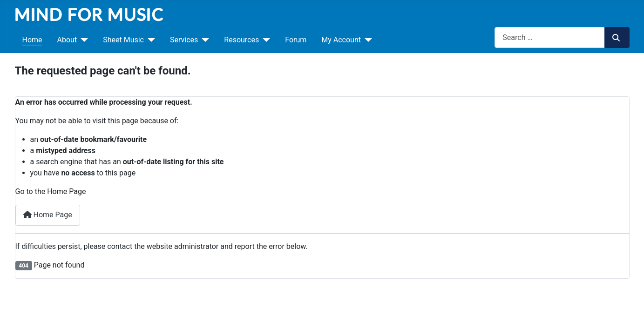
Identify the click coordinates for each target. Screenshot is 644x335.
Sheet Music (123, 40)
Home (32, 40)
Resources (241, 40)
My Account (341, 40)
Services (184, 40)
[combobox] (550, 37)
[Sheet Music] (149, 40)
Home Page (48, 215)
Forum (296, 40)
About (67, 40)
